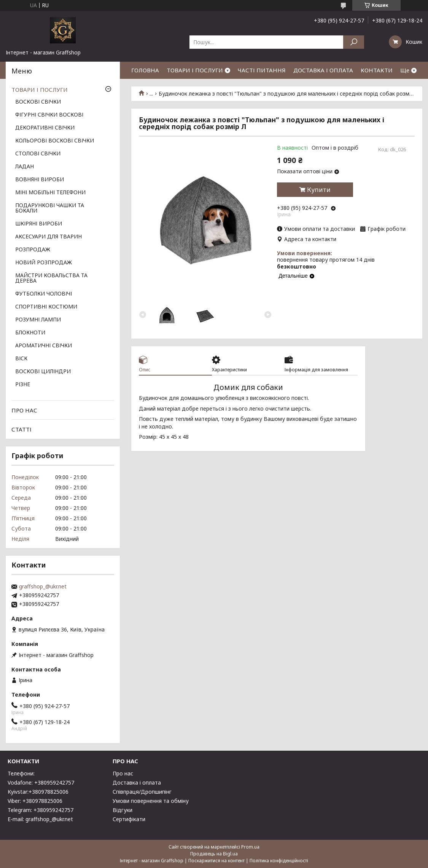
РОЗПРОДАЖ (33, 250)
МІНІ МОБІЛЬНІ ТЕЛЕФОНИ (50, 193)
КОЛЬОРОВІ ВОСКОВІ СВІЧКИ (55, 141)
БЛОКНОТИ (30, 333)
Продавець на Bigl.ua (214, 854)
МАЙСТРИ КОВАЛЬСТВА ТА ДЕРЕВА (51, 278)
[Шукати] (354, 42)
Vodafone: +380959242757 (41, 782)
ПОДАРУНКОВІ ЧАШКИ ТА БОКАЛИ (50, 208)
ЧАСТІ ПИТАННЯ (262, 70)
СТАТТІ (21, 429)
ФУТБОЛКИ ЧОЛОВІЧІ (44, 294)
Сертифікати (129, 819)
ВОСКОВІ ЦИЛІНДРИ (43, 372)
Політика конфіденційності (279, 861)
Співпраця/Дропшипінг (142, 792)
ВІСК (21, 359)
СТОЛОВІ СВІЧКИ (38, 154)
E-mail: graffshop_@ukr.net (40, 819)
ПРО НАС (24, 410)
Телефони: (21, 773)
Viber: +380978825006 (35, 801)
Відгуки (123, 810)
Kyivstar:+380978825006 (38, 792)
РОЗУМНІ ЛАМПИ (38, 320)
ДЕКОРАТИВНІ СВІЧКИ (45, 128)
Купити (319, 190)
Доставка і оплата (137, 782)
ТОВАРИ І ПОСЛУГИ (195, 70)
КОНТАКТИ (377, 70)
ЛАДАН (25, 167)
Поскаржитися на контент (216, 861)
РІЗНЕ (23, 385)
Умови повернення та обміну (151, 801)
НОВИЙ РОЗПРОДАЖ (44, 263)
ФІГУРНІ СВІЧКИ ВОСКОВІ (49, 115)
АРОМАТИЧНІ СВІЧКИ (44, 346)
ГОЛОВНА (145, 70)
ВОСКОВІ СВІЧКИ (38, 102)
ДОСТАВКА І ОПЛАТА (323, 70)
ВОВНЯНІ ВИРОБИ (40, 180)
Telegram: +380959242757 (41, 810)
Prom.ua (250, 847)
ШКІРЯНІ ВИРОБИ (39, 224)
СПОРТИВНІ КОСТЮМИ (46, 307)
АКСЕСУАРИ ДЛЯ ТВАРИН (49, 237)
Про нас (123, 773)
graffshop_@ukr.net (43, 587)
